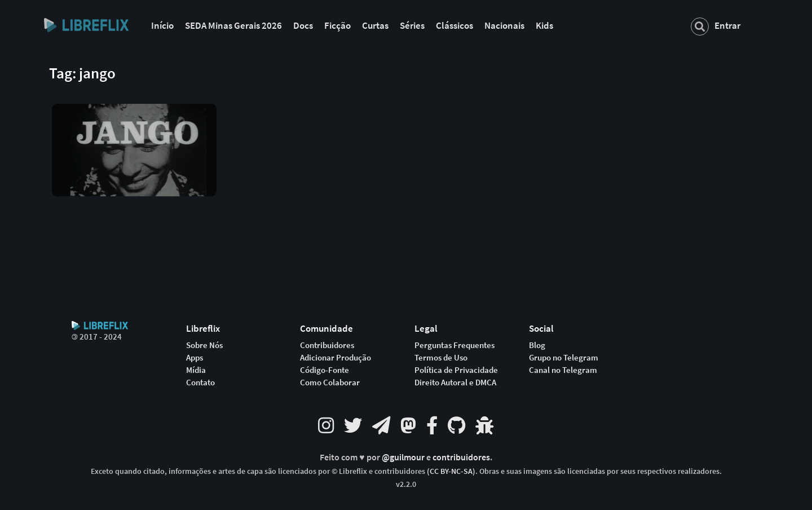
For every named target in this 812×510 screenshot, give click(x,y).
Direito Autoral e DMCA (455, 383)
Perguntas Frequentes (454, 345)
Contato (200, 383)
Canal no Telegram (563, 370)
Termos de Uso (441, 358)
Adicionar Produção (336, 358)
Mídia (196, 370)
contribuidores (461, 457)
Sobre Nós (204, 345)
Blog (537, 345)
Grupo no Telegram (564, 358)
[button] (134, 142)
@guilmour (404, 457)
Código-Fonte (325, 370)
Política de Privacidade (456, 370)
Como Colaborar (330, 383)
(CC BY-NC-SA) (451, 471)
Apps (195, 358)
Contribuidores (327, 345)
